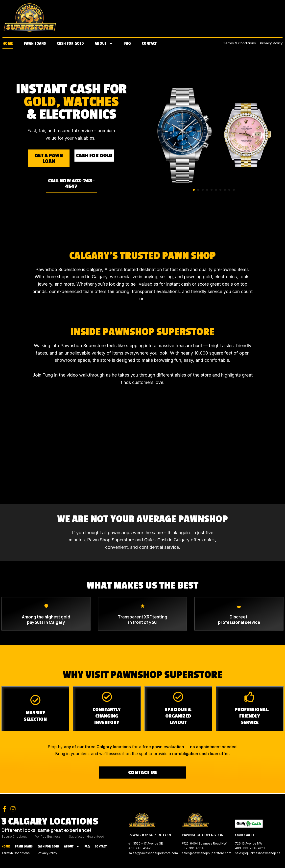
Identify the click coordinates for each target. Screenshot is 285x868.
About (104, 43)
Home (8, 43)
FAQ (128, 43)
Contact (149, 43)
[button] (194, 190)
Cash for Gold (70, 43)
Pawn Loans (35, 43)
